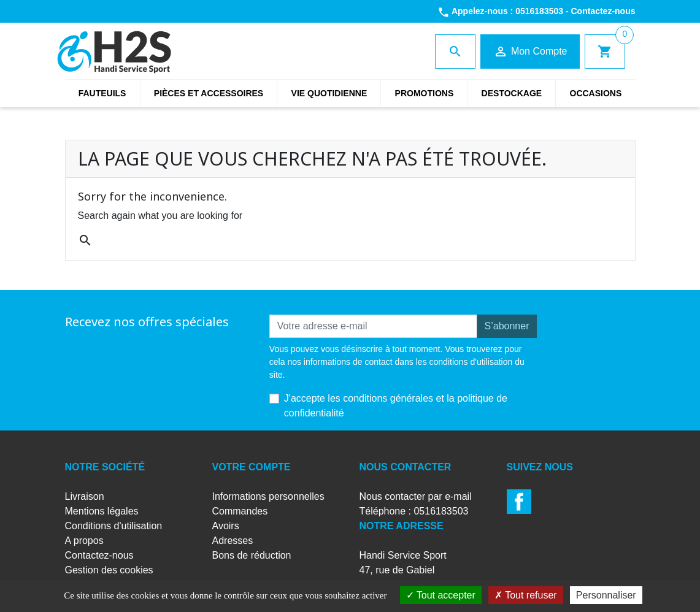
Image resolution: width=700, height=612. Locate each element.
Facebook (519, 502)
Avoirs (226, 526)
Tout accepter (441, 595)
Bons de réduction (252, 555)
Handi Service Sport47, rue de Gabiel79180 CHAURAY (403, 570)
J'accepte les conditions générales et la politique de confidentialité (396, 406)
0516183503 (539, 11)
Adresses (233, 541)
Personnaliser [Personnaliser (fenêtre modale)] (606, 595)
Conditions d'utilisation (114, 526)
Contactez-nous (603, 11)
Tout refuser (526, 595)
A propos (84, 541)
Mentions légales (102, 511)
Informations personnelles (268, 496)
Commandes (240, 511)
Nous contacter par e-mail (416, 496)
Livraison (85, 496)
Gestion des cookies (109, 570)
